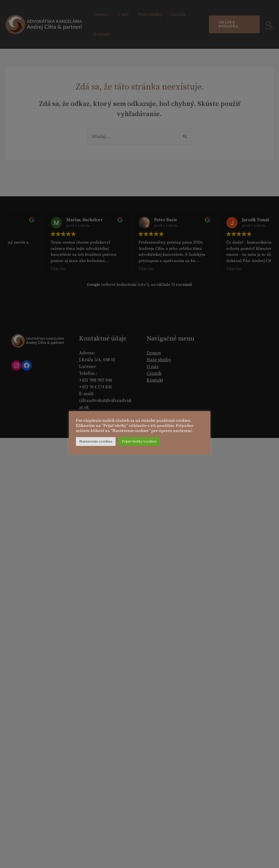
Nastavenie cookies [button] (96, 441)
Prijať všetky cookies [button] (139, 441)
